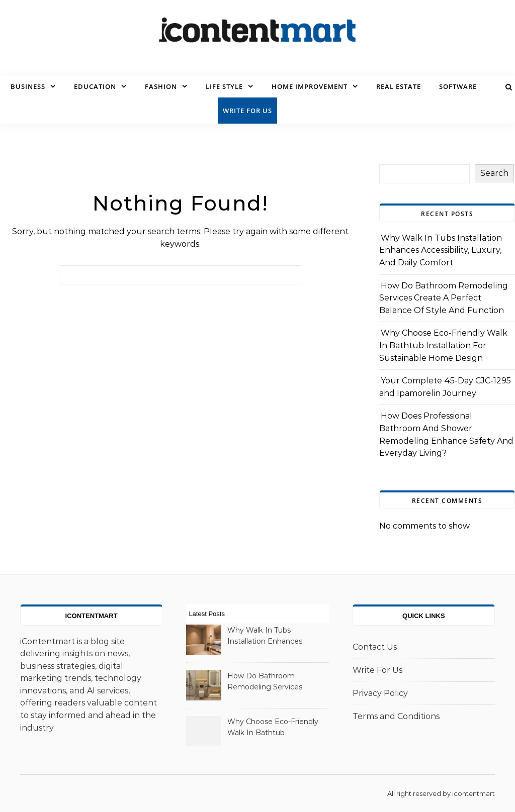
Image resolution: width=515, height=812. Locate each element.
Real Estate (399, 86)
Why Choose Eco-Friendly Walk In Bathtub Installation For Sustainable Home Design (443, 345)
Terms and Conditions (396, 716)
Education (95, 86)
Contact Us (375, 647)
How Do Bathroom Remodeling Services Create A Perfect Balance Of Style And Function (444, 298)
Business (28, 86)
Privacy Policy (380, 693)
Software (458, 86)
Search (494, 173)
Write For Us (247, 111)
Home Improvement (310, 86)
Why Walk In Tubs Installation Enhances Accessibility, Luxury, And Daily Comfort (441, 250)
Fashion (161, 86)
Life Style (224, 86)
